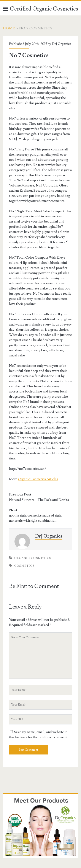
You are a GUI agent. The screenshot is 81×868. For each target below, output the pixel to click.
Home (9, 28)
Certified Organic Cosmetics (44, 9)
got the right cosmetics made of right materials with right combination (35, 518)
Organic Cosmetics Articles (38, 479)
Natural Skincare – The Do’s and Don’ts (39, 500)
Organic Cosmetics (33, 558)
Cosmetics (25, 566)
